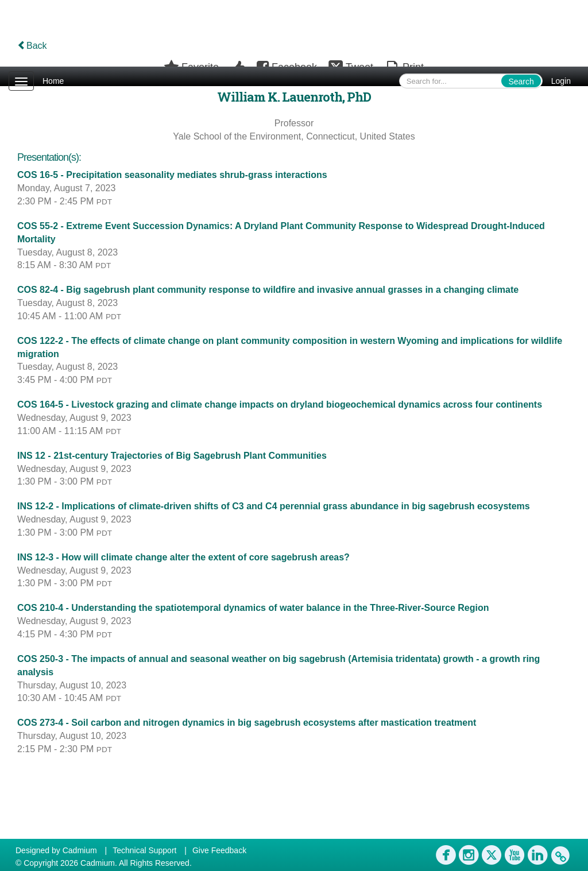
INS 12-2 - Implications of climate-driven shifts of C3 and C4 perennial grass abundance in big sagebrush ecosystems (274, 506)
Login (561, 81)
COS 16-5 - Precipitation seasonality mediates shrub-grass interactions (172, 175)
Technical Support (144, 850)
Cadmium (80, 850)
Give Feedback (219, 850)
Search (521, 82)
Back (32, 46)
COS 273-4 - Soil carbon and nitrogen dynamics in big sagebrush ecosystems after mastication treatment (247, 723)
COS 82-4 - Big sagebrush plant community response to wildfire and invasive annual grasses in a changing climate (268, 290)
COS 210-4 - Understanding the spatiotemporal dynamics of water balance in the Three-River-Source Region (253, 608)
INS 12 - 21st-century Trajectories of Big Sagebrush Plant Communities (172, 456)
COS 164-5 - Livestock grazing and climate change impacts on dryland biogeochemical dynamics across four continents (280, 404)
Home (53, 81)
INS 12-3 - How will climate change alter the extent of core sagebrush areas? (183, 557)
